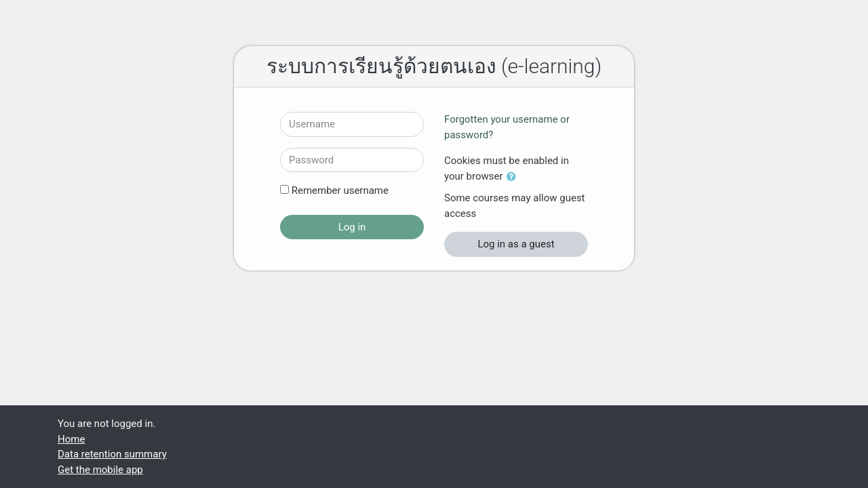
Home (71, 439)
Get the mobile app (100, 470)
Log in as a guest (516, 244)
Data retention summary (112, 454)
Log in (352, 227)
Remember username (340, 190)
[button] (514, 177)
